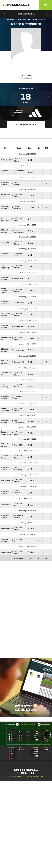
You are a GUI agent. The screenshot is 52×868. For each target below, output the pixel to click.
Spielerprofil (26, 14)
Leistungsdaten (26, 124)
